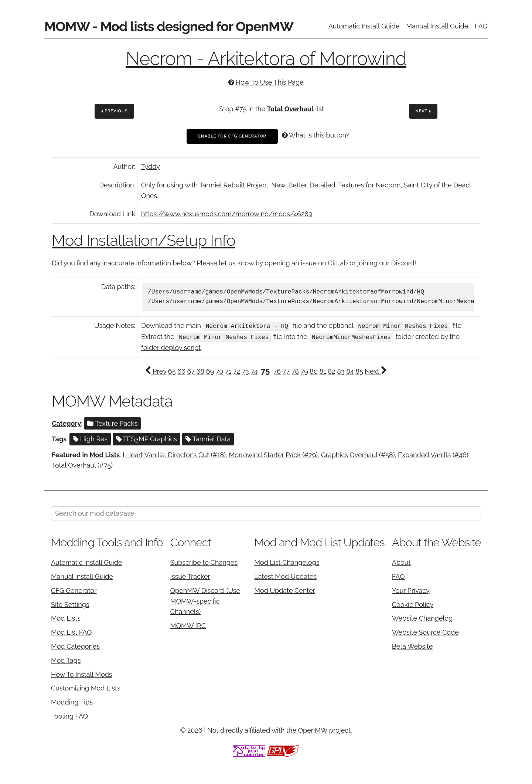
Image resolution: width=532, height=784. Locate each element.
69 (210, 371)
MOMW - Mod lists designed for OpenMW (169, 26)
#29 (310, 454)
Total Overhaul (290, 109)
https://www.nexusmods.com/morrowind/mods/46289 (227, 214)
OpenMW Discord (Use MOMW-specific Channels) (205, 600)
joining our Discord (386, 263)
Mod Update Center (285, 590)
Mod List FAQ (71, 632)
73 (245, 371)
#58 (387, 454)
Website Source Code (425, 632)
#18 (219, 454)
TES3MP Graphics (147, 438)
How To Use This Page (270, 82)
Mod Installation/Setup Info (144, 240)
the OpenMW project (318, 729)
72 (237, 371)
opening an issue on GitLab (306, 263)
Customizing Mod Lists (86, 687)
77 (286, 371)
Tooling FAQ (69, 715)
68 (201, 371)
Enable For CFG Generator (232, 136)
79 (304, 371)
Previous (115, 111)
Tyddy (151, 167)
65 (172, 371)
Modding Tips (72, 701)
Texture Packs (112, 423)
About (401, 562)
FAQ (481, 26)
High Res (90, 438)
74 (254, 371)
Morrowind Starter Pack (265, 454)
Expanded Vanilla (424, 454)
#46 (461, 454)
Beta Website (412, 646)
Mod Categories (75, 646)
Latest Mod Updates (285, 576)
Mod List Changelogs (287, 562)
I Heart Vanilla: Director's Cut (166, 454)
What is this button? (319, 135)
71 (228, 371)
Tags (59, 438)
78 (295, 371)
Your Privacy (411, 590)
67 (191, 371)
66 (181, 371)
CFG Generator (74, 590)
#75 (105, 464)
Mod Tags (66, 660)
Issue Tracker (190, 576)
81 (323, 371)
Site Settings (70, 603)
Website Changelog (422, 617)
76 (277, 371)
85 (359, 371)
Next (423, 111)
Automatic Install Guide (364, 26)
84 (350, 371)
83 (341, 371)
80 (314, 371)
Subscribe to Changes (204, 562)
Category (66, 423)
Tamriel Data (208, 438)
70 (220, 371)
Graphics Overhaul (349, 454)
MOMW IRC (188, 625)
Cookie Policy (413, 603)
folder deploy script (171, 347)
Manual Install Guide (437, 26)
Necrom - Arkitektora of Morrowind (266, 59)
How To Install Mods (82, 673)
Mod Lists (105, 454)
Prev (156, 371)
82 (332, 371)
